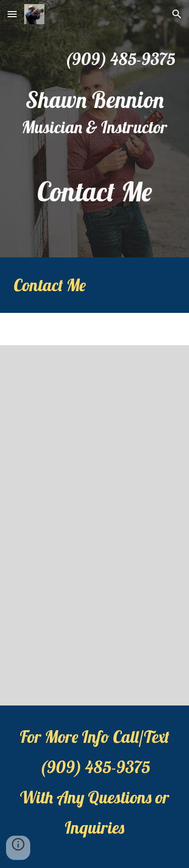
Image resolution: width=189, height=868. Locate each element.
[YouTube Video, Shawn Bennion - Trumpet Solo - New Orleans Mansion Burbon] (95, 615)
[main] (95, 59)
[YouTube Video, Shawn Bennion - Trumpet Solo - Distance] (95, 435)
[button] (12, 14)
